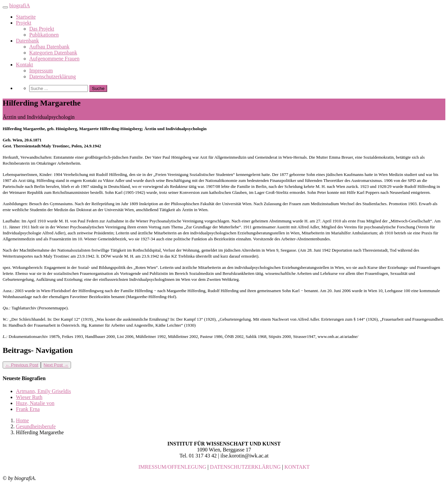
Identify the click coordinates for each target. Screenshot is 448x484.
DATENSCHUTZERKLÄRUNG (245, 467)
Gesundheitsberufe (36, 426)
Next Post (56, 365)
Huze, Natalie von (35, 403)
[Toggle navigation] (5, 7)
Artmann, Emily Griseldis (43, 391)
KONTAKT (297, 467)
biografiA (20, 5)
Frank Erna (28, 409)
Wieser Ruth (29, 397)
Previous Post (22, 365)
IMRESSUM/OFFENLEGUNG (172, 467)
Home (22, 420)
